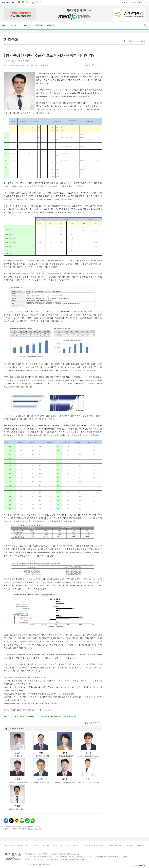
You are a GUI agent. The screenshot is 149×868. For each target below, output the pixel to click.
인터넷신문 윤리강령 (24, 846)
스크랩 (93, 65)
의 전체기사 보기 (92, 723)
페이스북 (6, 821)
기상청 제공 (37, 3)
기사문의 (132, 2)
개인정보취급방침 (72, 846)
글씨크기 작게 (100, 65)
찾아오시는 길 (58, 846)
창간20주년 (132, 41)
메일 (86, 65)
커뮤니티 (51, 25)
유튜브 (19, 2)
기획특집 (142, 41)
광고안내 (46, 846)
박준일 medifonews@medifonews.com (16, 65)
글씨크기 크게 (97, 65)
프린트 (89, 65)
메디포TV (14, 25)
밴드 (33, 821)
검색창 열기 (145, 26)
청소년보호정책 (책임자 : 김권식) (94, 846)
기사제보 (124, 2)
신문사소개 (9, 846)
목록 (82, 65)
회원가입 (140, 2)
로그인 (147, 2)
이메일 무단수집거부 (116, 846)
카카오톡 (17, 821)
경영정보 (39, 25)
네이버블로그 (23, 2)
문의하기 (140, 846)
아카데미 (27, 25)
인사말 (37, 846)
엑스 (27, 2)
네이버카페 (27, 821)
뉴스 (4, 25)
